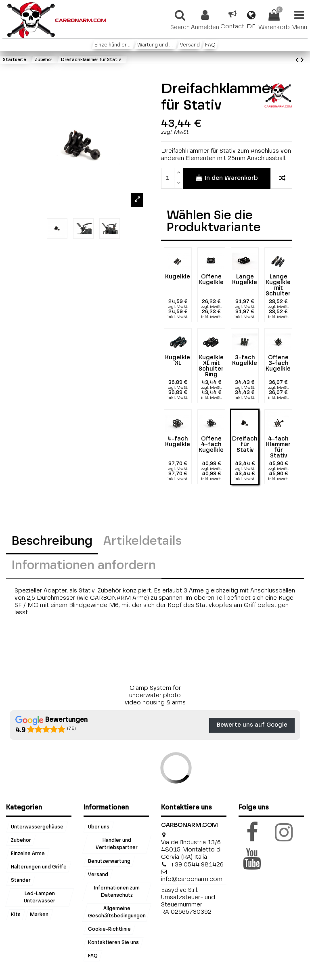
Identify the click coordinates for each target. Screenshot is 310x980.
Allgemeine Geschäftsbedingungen (117, 913)
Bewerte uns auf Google (252, 725)
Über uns (99, 827)
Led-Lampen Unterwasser (40, 898)
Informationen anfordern (84, 566)
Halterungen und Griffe (39, 867)
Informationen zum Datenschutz (117, 891)
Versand (98, 875)
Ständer (21, 881)
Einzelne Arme (28, 854)
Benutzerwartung (109, 861)
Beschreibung (52, 542)
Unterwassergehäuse (37, 827)
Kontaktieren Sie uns (113, 943)
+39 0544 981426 (197, 865)
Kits (16, 915)
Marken (39, 915)
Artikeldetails (142, 542)
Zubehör (21, 841)
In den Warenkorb (227, 178)
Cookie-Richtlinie (109, 929)
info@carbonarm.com (192, 879)
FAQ (93, 956)
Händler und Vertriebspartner (117, 844)
